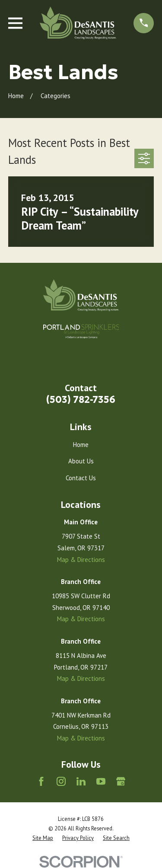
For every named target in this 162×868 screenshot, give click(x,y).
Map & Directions (81, 560)
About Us (81, 461)
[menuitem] (43, 838)
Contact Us (81, 478)
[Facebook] (41, 781)
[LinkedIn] (81, 781)
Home (81, 445)
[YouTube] (101, 781)
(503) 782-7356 (81, 400)
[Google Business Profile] (121, 781)
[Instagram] (61, 781)
